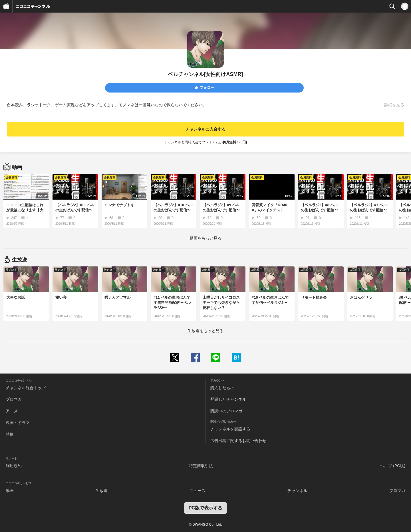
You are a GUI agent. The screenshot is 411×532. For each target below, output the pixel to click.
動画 (10, 491)
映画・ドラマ (18, 423)
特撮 (10, 434)
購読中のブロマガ (226, 411)
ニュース (198, 491)
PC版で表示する (205, 508)
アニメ (12, 411)
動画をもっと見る (205, 238)
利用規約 (14, 466)
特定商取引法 (201, 466)
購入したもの (222, 388)
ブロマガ (14, 399)
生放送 (102, 491)
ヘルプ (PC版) (393, 466)
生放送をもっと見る (205, 331)
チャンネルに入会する (205, 129)
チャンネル (297, 491)
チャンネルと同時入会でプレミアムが (206, 142)
